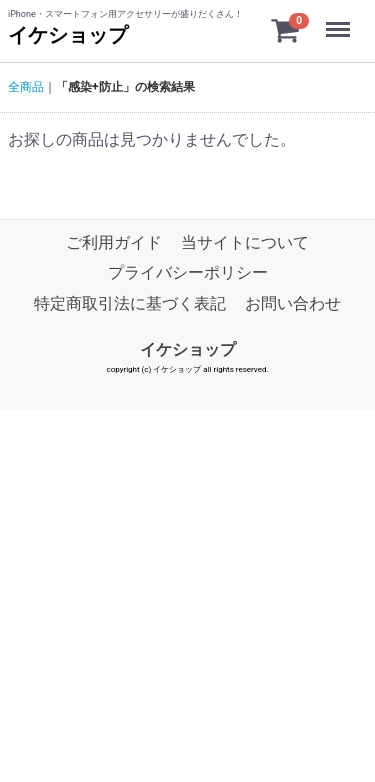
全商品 (26, 87)
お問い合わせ (293, 303)
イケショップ (68, 35)
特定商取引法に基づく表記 (130, 303)
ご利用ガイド (114, 242)
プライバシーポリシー (188, 273)
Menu (340, 20)
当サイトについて (245, 242)
